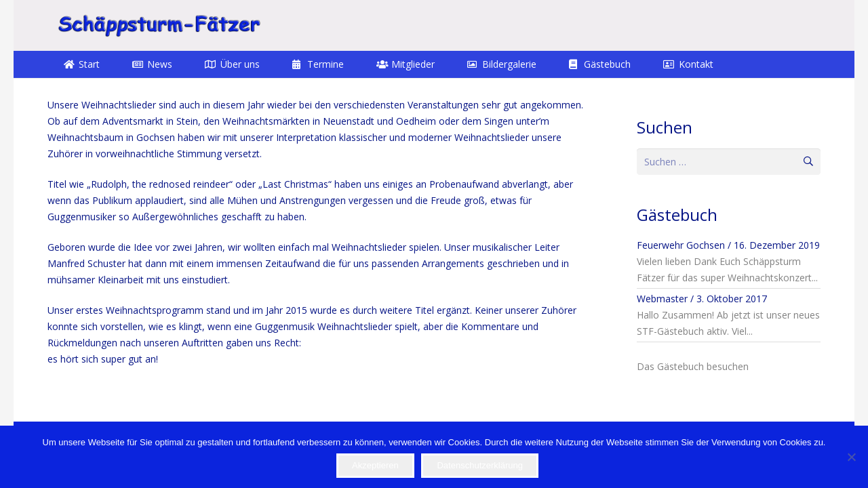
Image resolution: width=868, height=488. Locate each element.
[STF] (159, 25)
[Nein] (851, 457)
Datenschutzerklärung (479, 465)
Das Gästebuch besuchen (693, 366)
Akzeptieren (375, 465)
